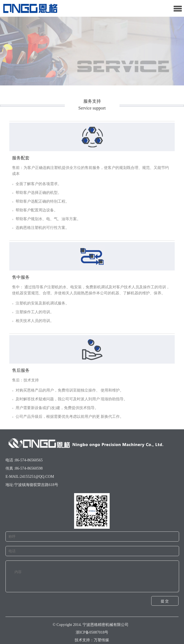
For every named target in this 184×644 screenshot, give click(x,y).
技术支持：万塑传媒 (92, 640)
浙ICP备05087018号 (92, 632)
